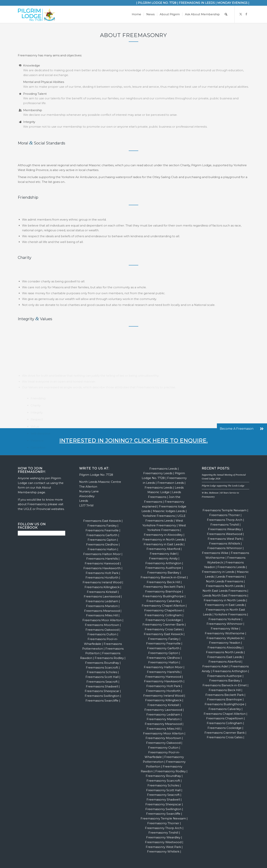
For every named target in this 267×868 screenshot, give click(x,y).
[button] (262, 429)
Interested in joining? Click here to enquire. (133, 441)
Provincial (43, 509)
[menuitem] (136, 14)
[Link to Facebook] (246, 14)
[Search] (226, 14)
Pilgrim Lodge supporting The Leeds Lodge (223, 486)
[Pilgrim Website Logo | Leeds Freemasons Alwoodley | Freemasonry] (37, 14)
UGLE (28, 509)
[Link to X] (241, 14)
